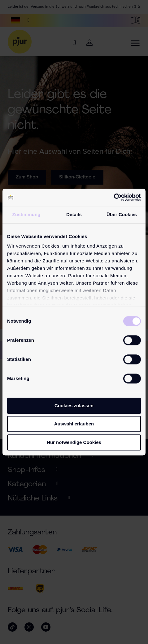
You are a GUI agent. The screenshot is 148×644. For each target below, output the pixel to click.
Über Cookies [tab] (122, 214)
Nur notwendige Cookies (74, 442)
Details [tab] (74, 214)
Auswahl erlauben (74, 424)
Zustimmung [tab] (26, 214)
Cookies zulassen (74, 406)
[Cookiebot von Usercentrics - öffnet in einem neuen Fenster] (114, 197)
